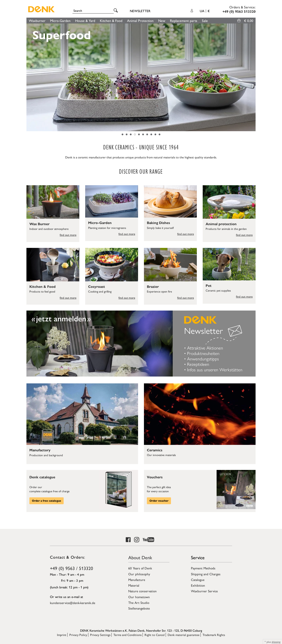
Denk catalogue (42, 477)
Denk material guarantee (184, 635)
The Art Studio (139, 602)
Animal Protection (140, 20)
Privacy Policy (78, 635)
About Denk (140, 557)
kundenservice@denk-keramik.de (73, 603)
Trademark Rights (214, 635)
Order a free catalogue (47, 501)
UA (205, 11)
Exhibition (198, 585)
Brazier (153, 287)
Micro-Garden (60, 20)
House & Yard (85, 20)
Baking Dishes (158, 223)
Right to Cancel (155, 635)
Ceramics (155, 450)
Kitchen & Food (111, 20)
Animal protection (221, 224)
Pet (209, 286)
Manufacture (137, 580)
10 (160, 134)
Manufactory (40, 450)
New (162, 20)
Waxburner (37, 20)
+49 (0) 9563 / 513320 (71, 568)
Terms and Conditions (127, 635)
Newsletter (140, 11)
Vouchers (155, 477)
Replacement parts (184, 20)
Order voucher (159, 501)
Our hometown (139, 597)
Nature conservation (142, 591)
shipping (276, 642)
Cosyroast (97, 287)
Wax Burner (39, 224)
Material (134, 585)
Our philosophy (139, 574)
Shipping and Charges (206, 574)
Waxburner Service (204, 591)
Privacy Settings (100, 635)
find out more (68, 235)
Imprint (62, 635)
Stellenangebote (139, 608)
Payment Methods (203, 568)
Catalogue (198, 580)
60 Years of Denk (140, 568)
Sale (205, 20)
